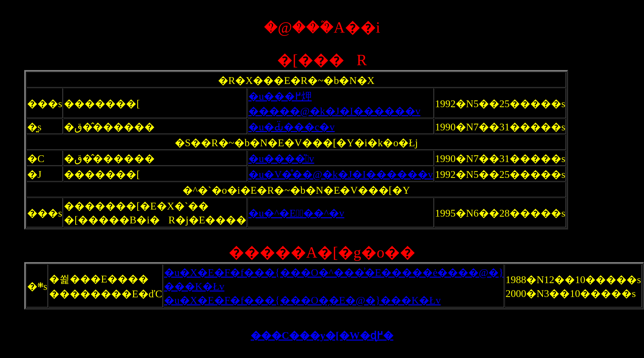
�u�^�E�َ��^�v (296, 213)
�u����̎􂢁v (281, 159)
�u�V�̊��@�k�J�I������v (341, 174)
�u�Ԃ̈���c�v (291, 127)
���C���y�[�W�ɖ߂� (322, 335)
